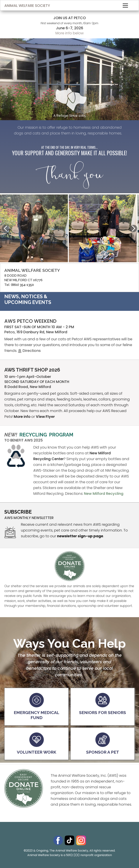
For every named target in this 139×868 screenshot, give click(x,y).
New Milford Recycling (104, 494)
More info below (69, 33)
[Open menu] (125, 6)
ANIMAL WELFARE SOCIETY (27, 6)
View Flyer (45, 417)
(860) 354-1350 (22, 285)
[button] (5, 228)
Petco (10, 332)
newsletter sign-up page (80, 536)
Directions (30, 351)
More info (22, 417)
